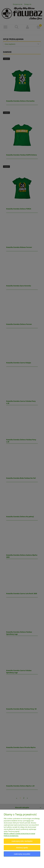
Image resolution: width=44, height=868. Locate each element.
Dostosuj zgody (22, 848)
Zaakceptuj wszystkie (22, 854)
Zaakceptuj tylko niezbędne (22, 841)
